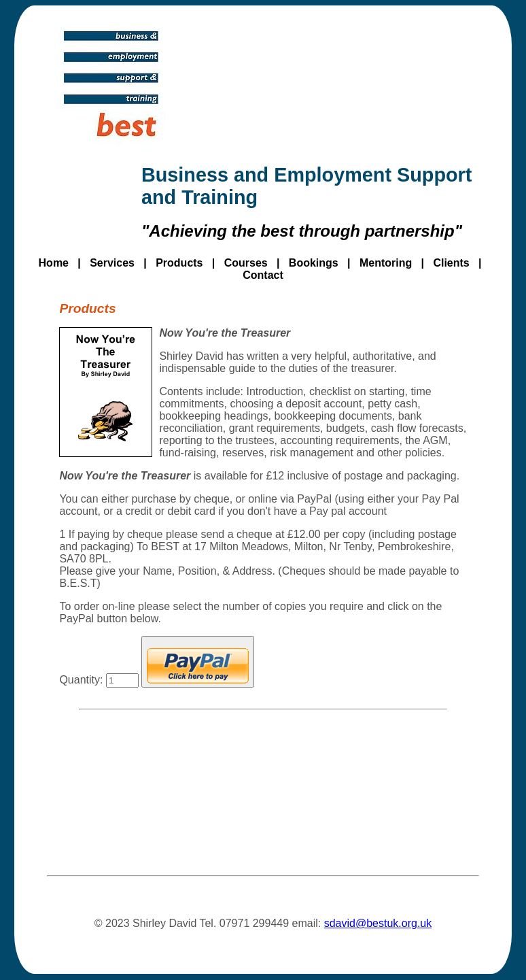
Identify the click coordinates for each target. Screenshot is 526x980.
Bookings (314, 263)
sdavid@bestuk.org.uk (378, 923)
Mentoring (386, 263)
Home (54, 263)
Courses (246, 263)
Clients (451, 263)
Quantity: (99, 680)
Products (179, 263)
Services (112, 263)
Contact (263, 275)
